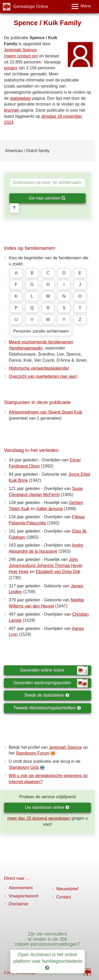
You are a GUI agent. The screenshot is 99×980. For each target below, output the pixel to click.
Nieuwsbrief (67, 889)
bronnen (12, 110)
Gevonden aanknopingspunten (51, 683)
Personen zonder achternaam (41, 331)
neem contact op (21, 56)
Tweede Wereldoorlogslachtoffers (47, 708)
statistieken (20, 98)
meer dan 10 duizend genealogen (39, 818)
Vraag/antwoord (23, 896)
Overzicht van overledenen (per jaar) (43, 376)
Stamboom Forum (33, 753)
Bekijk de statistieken (47, 695)
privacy (11, 68)
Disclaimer (19, 904)
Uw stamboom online (47, 807)
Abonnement (21, 888)
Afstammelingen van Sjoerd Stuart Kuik (45, 412)
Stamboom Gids (24, 767)
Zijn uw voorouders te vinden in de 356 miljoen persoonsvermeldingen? (48, 939)
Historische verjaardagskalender (39, 368)
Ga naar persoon (47, 198)
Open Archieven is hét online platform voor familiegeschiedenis (49, 961)
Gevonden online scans (54, 670)
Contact (63, 897)
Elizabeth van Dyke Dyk (58, 572)
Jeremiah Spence (20, 50)
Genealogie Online (31, 6)
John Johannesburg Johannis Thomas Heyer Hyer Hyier (46, 566)
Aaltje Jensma (49, 509)
